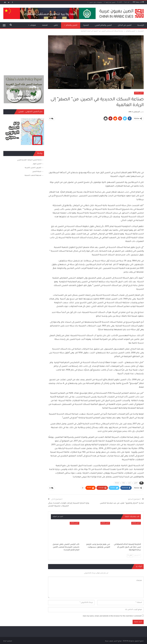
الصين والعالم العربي (103, 25)
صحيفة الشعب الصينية (33, 176)
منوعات (33, 25)
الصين (136, 483)
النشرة (86, 25)
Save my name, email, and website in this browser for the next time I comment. (112, 616)
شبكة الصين (37, 172)
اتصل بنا (120, 2)
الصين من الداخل (125, 25)
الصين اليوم (37, 164)
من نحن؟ (127, 2)
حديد (129, 483)
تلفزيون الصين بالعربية (33, 168)
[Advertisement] (96, 142)
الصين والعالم (72, 25)
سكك (124, 483)
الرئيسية (141, 25)
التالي (130, 555)
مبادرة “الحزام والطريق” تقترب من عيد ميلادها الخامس (122, 503)
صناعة (117, 483)
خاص (56, 25)
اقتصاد (45, 25)
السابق (137, 555)
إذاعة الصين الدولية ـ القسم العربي (29, 160)
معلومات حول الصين (96, 3)
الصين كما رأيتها (110, 3)
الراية (5, 641)
